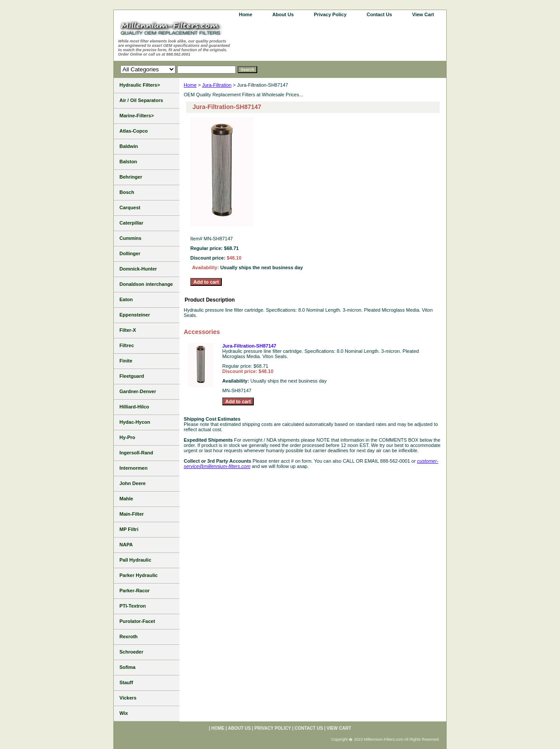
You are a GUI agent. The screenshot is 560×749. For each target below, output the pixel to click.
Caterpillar (131, 223)
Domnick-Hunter (138, 269)
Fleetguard (132, 376)
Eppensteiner (135, 315)
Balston (128, 162)
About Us (283, 14)
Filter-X (128, 330)
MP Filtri (129, 529)
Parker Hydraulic (138, 575)
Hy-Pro (127, 437)
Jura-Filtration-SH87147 (249, 346)
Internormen (133, 468)
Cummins (130, 238)
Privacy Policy (330, 14)
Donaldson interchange (146, 284)
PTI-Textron (133, 606)
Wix (124, 713)
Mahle (126, 499)
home (246, 14)
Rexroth (129, 636)
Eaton (126, 299)
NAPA (126, 545)
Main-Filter (132, 514)
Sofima (128, 667)
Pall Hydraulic (135, 560)
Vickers (128, 698)
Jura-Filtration (217, 85)
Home (190, 85)
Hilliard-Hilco (134, 407)
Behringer (131, 177)
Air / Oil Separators (141, 100)
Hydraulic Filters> (140, 85)
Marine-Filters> (137, 116)
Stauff (126, 682)
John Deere (133, 483)
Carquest (130, 207)
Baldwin (129, 146)
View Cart (423, 14)
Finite (126, 361)
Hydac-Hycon (135, 422)
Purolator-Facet (137, 621)
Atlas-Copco (134, 131)
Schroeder (131, 652)
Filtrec (127, 345)
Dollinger (130, 253)
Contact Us (379, 14)
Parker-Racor (135, 591)
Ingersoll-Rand (136, 453)
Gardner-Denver (138, 391)
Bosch (127, 192)
